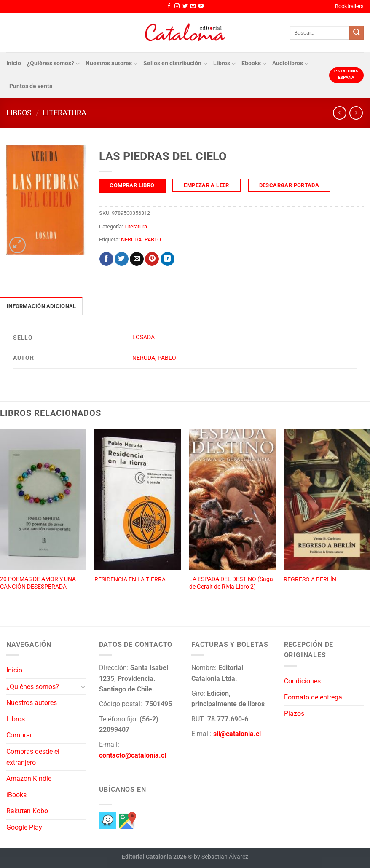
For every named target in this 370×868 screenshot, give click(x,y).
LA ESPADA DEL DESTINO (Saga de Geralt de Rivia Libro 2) (231, 583)
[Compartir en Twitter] (122, 259)
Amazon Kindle (29, 778)
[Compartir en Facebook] (106, 259)
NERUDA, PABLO (154, 358)
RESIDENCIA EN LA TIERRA (130, 580)
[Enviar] (357, 33)
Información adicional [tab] (41, 306)
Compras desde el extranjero (33, 757)
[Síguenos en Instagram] (177, 6)
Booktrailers (349, 6)
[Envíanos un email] (193, 6)
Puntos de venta (31, 86)
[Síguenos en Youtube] (201, 6)
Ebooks (254, 64)
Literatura (64, 113)
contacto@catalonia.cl (133, 755)
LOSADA (143, 337)
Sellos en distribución (175, 64)
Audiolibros (290, 64)
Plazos (294, 714)
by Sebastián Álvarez (221, 857)
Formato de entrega (313, 697)
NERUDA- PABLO (141, 240)
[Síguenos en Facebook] (169, 6)
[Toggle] (83, 686)
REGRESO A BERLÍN (310, 580)
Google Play (24, 827)
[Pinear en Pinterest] (152, 259)
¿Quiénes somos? (53, 64)
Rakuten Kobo (27, 811)
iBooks (16, 795)
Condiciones (302, 681)
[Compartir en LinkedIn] (168, 259)
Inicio (14, 63)
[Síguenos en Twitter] (185, 6)
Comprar (19, 735)
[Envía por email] (137, 259)
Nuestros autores (111, 64)
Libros (224, 64)
